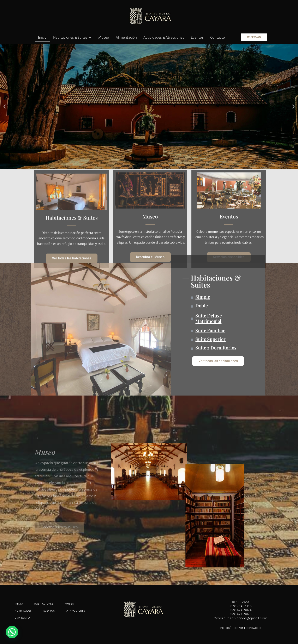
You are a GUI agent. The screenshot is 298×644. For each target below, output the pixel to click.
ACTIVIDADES (23, 611)
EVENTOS (49, 611)
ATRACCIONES (76, 611)
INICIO (19, 604)
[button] (5, 106)
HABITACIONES (44, 604)
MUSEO (70, 604)
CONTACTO (22, 618)
